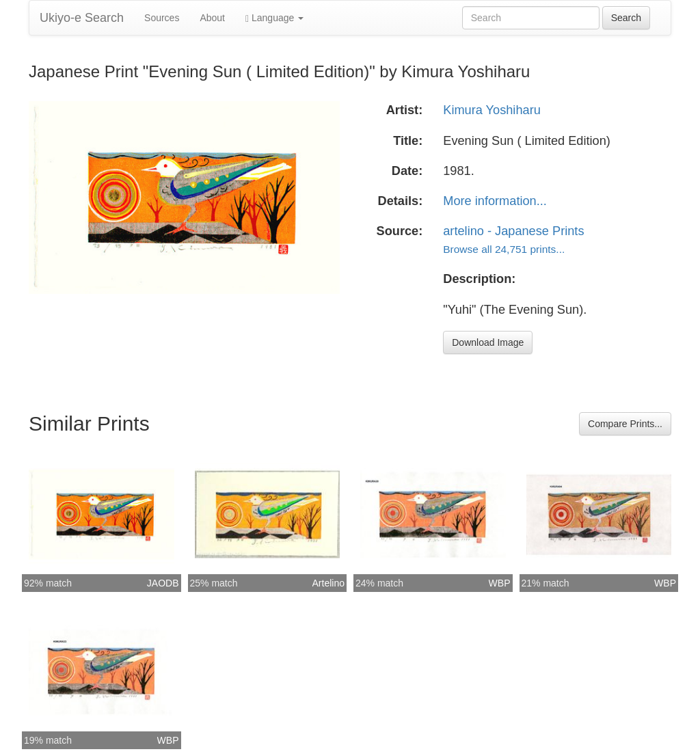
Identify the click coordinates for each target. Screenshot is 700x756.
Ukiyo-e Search (82, 18)
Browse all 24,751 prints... (504, 249)
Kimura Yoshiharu (492, 110)
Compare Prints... (625, 424)
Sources (162, 18)
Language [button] (274, 18)
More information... (495, 201)
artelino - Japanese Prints (513, 231)
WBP (500, 583)
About (212, 18)
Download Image (488, 342)
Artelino (328, 583)
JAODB (163, 583)
